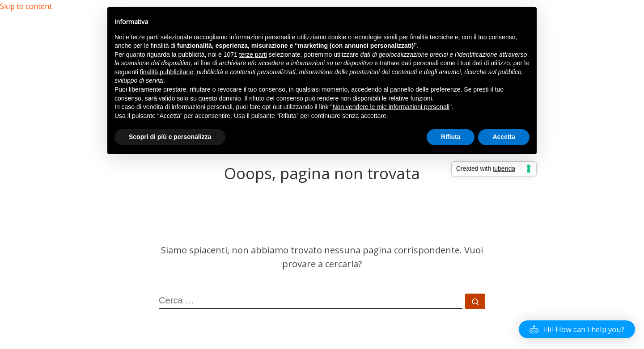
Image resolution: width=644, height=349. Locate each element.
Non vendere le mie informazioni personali (391, 107)
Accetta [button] (504, 137)
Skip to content (26, 6)
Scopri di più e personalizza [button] (170, 137)
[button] (577, 329)
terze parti (253, 55)
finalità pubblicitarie (167, 72)
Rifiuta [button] (451, 137)
